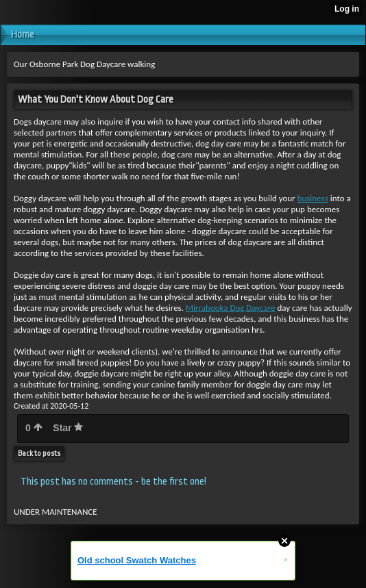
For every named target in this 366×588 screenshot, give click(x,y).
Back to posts (39, 453)
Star (68, 428)
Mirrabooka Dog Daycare (231, 308)
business (313, 198)
